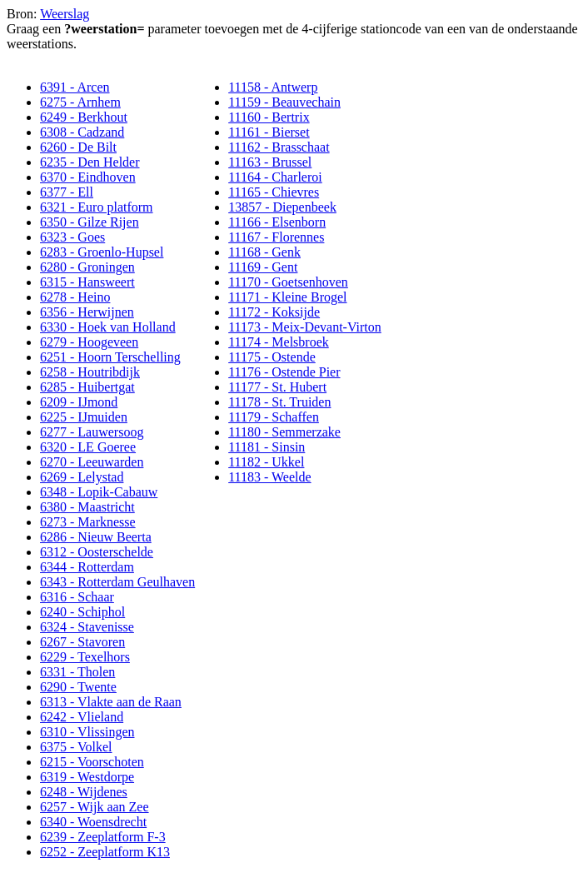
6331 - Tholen (77, 672)
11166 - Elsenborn (277, 222)
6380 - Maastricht (87, 507)
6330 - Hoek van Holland (108, 327)
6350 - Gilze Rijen (90, 222)
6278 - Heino (75, 297)
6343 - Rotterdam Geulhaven (117, 582)
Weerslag (65, 14)
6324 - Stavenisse (87, 627)
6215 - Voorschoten (92, 762)
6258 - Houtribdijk (90, 372)
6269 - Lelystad (82, 477)
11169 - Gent (263, 267)
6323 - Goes (72, 237)
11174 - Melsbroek (279, 342)
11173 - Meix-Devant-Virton (305, 327)
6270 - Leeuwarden (92, 462)
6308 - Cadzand (82, 132)
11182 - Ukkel (266, 462)
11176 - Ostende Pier (284, 372)
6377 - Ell (67, 192)
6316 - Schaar (77, 597)
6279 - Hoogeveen (89, 342)
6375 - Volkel (76, 747)
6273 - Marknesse (88, 522)
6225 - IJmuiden (84, 417)
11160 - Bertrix (269, 117)
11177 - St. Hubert (277, 387)
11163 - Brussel (270, 162)
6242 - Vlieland (82, 717)
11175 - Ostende (272, 357)
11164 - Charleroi (275, 177)
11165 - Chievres (274, 192)
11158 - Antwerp (273, 87)
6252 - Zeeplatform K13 (105, 852)
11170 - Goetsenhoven (288, 282)
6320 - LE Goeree (88, 447)
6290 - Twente (78, 687)
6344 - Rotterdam (87, 567)
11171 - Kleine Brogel (287, 297)
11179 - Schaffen (274, 417)
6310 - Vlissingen (87, 732)
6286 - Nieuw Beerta (96, 537)
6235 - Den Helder (90, 162)
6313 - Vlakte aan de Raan (111, 702)
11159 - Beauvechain (284, 102)
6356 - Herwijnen (87, 312)
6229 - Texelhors (85, 657)
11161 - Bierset (269, 132)
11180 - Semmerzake (284, 432)
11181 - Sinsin (267, 447)
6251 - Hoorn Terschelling (110, 357)
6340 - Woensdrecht (93, 822)
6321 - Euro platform (97, 207)
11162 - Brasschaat (279, 147)
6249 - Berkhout (84, 117)
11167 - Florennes (276, 237)
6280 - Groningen (87, 267)
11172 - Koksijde (274, 312)
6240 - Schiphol (82, 612)
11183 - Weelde (269, 477)
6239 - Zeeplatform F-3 (103, 837)
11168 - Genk (264, 252)
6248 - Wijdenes (84, 792)
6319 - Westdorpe (87, 777)
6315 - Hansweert (87, 282)
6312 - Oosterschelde (97, 552)
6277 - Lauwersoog (92, 432)
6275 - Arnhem (80, 102)
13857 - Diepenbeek (282, 207)
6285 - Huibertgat (87, 387)
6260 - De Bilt (78, 147)
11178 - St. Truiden (279, 402)
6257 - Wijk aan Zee (95, 807)
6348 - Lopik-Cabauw (99, 492)
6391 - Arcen (75, 87)
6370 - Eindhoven (88, 177)
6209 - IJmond (79, 402)
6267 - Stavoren (82, 642)
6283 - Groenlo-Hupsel (102, 252)
